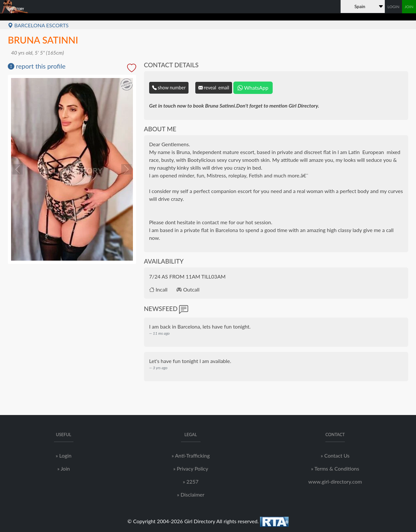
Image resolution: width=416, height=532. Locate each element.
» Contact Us (335, 455)
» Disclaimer (190, 494)
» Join (64, 468)
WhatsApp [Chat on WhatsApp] (253, 88)
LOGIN (393, 7)
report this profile (37, 66)
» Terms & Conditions (335, 468)
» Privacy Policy (191, 468)
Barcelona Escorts (38, 25)
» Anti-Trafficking (191, 455)
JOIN (409, 7)
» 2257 (191, 481)
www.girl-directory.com (335, 481)
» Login (64, 455)
